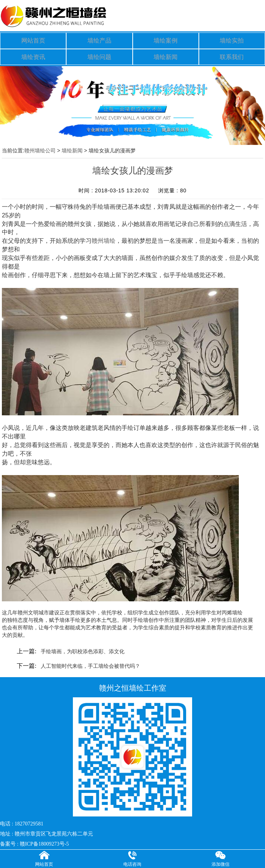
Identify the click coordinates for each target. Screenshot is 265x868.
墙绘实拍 (232, 39)
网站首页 (33, 39)
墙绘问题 (99, 54)
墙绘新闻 (166, 54)
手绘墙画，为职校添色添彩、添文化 (83, 647)
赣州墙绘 (104, 237)
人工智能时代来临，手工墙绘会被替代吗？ (90, 662)
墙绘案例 (166, 39)
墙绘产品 (99, 39)
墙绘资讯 (33, 54)
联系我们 (232, 54)
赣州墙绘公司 (40, 146)
